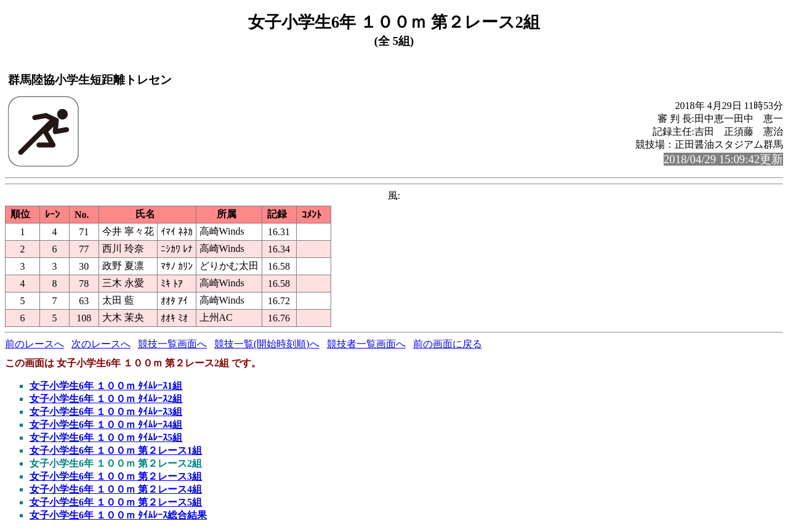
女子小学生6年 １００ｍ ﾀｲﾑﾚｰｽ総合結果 (118, 515)
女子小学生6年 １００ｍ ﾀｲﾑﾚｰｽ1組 (106, 386)
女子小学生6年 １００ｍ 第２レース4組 (116, 489)
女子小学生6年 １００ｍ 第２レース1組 (116, 450)
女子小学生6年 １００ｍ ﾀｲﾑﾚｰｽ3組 (106, 412)
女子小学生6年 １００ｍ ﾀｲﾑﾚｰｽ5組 (106, 437)
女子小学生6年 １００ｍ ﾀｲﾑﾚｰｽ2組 (106, 399)
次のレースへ (101, 344)
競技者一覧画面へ (366, 344)
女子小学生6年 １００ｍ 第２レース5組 (116, 502)
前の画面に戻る (448, 344)
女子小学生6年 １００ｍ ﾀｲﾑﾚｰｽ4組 (106, 425)
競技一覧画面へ (172, 344)
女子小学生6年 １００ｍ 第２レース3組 (116, 476)
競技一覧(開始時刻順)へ (267, 344)
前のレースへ (34, 344)
